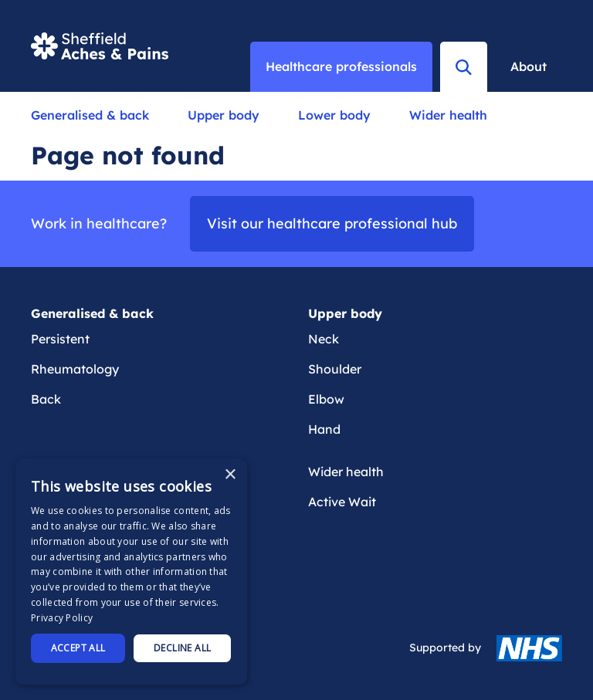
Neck (324, 339)
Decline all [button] (182, 648)
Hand (324, 429)
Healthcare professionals (341, 66)
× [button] (230, 475)
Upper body (224, 115)
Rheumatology (75, 369)
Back (46, 399)
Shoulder (335, 369)
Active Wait (342, 502)
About (529, 66)
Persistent (60, 339)
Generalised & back (90, 115)
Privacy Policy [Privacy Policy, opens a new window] (62, 618)
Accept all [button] (78, 648)
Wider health (448, 115)
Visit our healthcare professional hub (332, 223)
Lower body (334, 115)
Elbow (326, 399)
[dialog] (131, 571)
